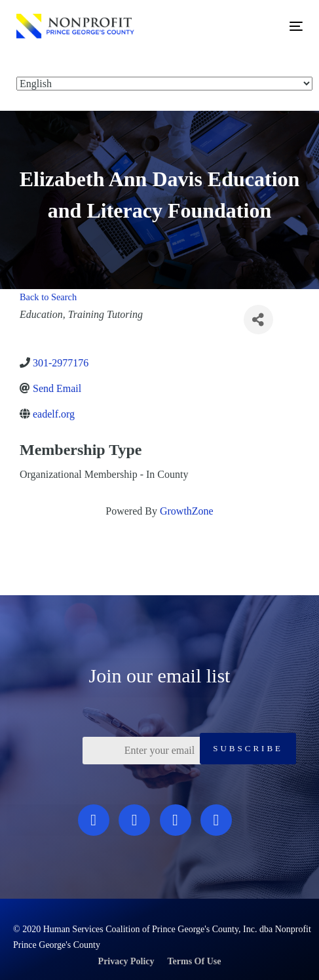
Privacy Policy (126, 961)
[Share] (258, 320)
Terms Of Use (195, 961)
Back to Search (48, 297)
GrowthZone (187, 511)
